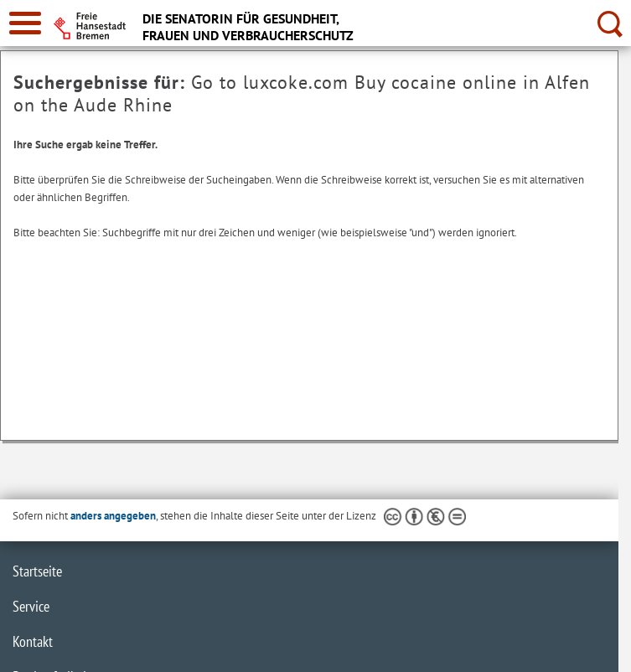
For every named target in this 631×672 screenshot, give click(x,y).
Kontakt (33, 641)
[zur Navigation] (25, 23)
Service (31, 606)
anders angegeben (113, 516)
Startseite (37, 571)
